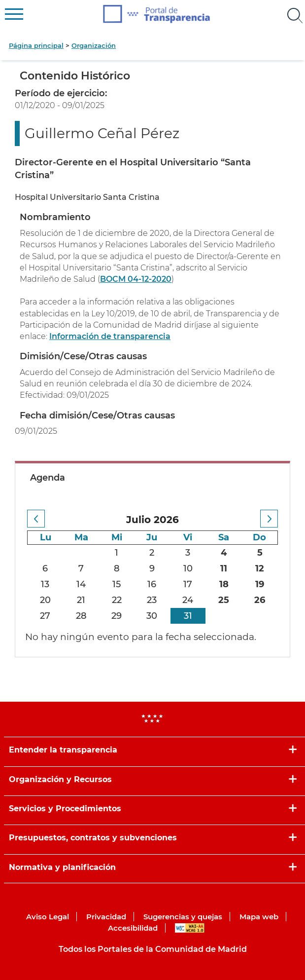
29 (117, 616)
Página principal (36, 45)
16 (152, 584)
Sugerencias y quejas (183, 917)
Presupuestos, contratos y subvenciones (93, 838)
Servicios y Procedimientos (65, 809)
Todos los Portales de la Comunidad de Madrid (153, 949)
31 (188, 616)
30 (152, 616)
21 (81, 600)
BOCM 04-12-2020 (136, 279)
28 (81, 616)
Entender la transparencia (63, 750)
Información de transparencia (110, 336)
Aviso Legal (48, 917)
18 (224, 584)
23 (152, 600)
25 (224, 600)
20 (45, 600)
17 (188, 584)
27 (45, 616)
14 (81, 584)
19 (260, 584)
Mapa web (259, 917)
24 (188, 600)
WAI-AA (190, 928)
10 (188, 568)
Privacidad (106, 917)
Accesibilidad (133, 928)
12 (260, 568)
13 (45, 584)
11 (224, 568)
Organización (94, 45)
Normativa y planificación (62, 867)
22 (117, 600)
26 (260, 600)
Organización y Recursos (60, 779)
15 (117, 584)
